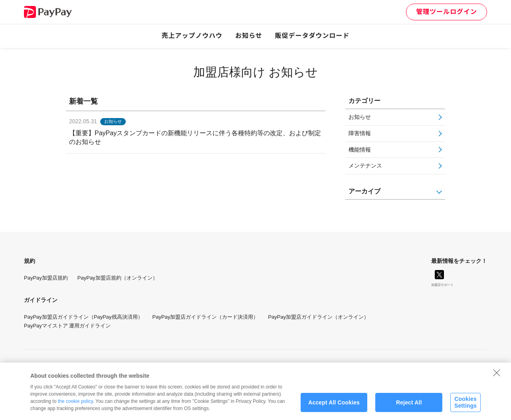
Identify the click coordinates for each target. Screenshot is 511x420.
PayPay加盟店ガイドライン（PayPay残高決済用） (83, 317)
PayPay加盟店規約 (46, 278)
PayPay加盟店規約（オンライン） (118, 278)
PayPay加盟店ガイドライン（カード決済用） (206, 317)
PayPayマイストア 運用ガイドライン (67, 326)
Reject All (409, 406)
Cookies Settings (465, 406)
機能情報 (360, 150)
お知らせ (249, 36)
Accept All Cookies (334, 406)
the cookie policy (75, 405)
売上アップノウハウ (192, 36)
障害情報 (360, 133)
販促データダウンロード (312, 36)
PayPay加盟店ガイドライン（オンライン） (318, 317)
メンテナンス (365, 166)
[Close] (497, 376)
